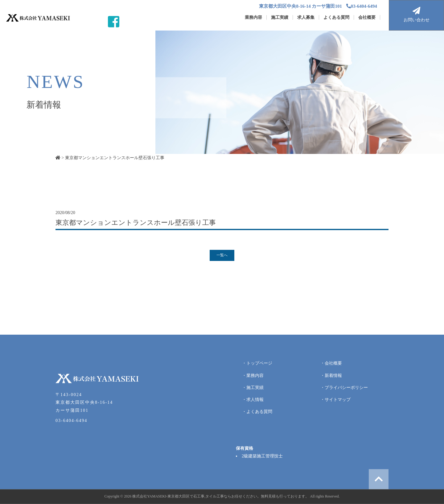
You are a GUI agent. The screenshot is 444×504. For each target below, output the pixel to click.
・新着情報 (331, 376)
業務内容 (253, 17)
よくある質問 (336, 17)
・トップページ (257, 363)
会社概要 (367, 17)
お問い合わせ (416, 14)
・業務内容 (253, 376)
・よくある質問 (257, 412)
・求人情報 (253, 400)
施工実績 (280, 17)
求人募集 (306, 17)
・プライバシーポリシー (344, 388)
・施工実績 (253, 388)
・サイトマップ (335, 400)
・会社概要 (331, 363)
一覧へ (222, 255)
